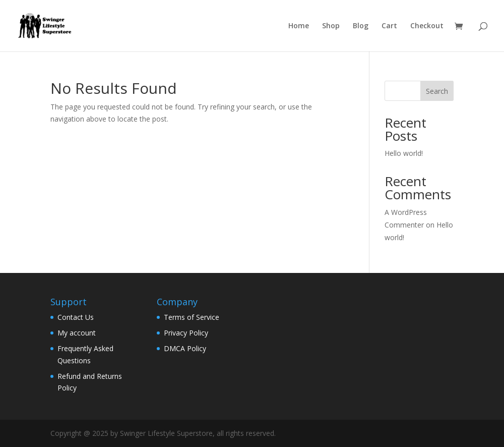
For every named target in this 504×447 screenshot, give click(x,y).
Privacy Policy (186, 333)
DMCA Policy (185, 348)
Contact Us (76, 317)
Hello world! (404, 153)
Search (437, 91)
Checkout (427, 26)
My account (77, 333)
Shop (331, 26)
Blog (361, 26)
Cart (389, 26)
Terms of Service (192, 317)
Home (299, 26)
